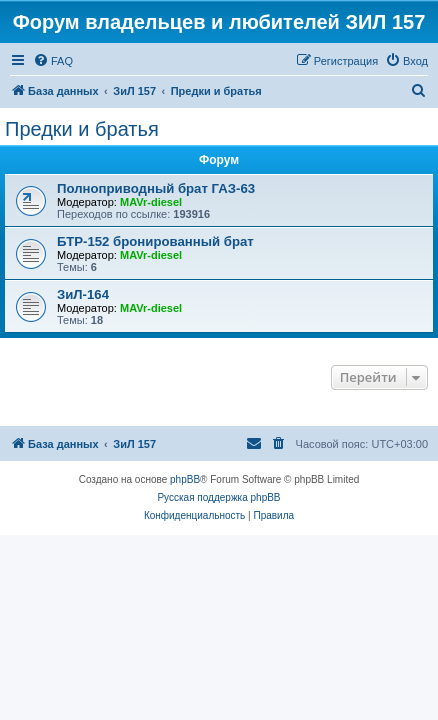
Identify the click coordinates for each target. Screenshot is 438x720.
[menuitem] (53, 61)
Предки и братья (82, 129)
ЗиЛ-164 (83, 294)
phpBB (185, 479)
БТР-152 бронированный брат (155, 241)
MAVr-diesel (151, 202)
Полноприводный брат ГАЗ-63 (156, 188)
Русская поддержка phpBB (218, 497)
